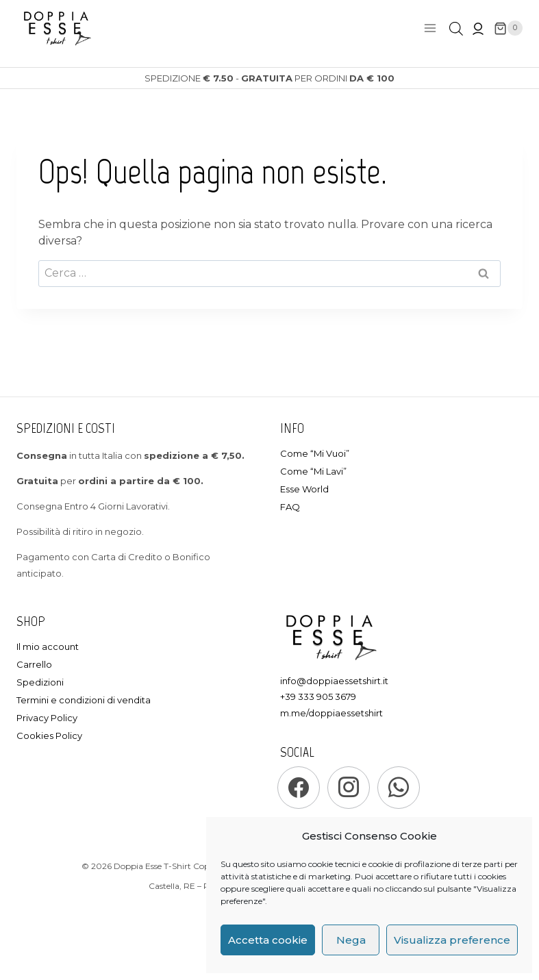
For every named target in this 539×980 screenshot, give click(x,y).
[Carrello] (508, 28)
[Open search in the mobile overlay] (456, 29)
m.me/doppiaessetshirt (331, 713)
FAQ (290, 507)
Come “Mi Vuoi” (315, 453)
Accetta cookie (268, 940)
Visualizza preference (452, 940)
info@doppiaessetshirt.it (334, 681)
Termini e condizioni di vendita (84, 700)
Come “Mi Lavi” (313, 471)
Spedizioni (40, 682)
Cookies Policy (49, 736)
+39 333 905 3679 (318, 696)
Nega (351, 940)
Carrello (34, 664)
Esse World (304, 489)
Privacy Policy (47, 718)
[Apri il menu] (430, 28)
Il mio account (48, 646)
